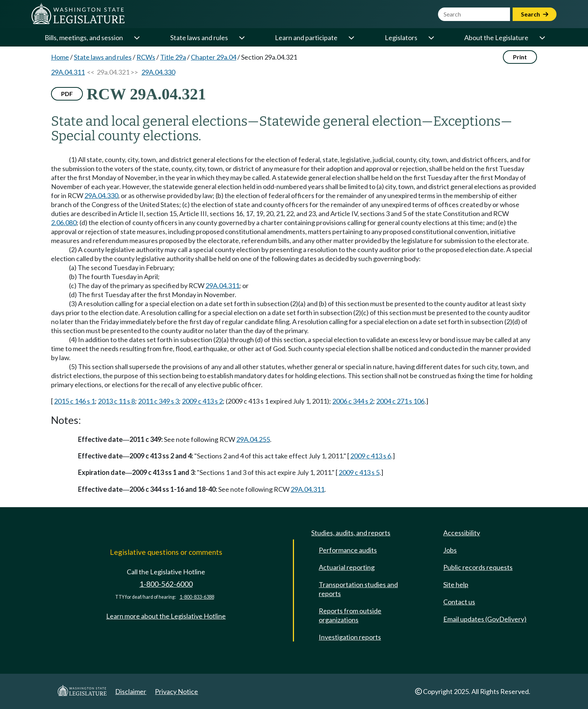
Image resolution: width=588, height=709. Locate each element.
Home (60, 57)
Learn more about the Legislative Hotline (166, 616)
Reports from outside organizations (350, 615)
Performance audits (348, 550)
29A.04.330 (158, 72)
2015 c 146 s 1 (74, 401)
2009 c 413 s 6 (371, 456)
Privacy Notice (176, 691)
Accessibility (462, 533)
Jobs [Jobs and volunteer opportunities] (450, 550)
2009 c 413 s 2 (202, 401)
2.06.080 (64, 222)
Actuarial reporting (347, 567)
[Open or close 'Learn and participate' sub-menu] (351, 38)
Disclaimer (131, 691)
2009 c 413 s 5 (359, 472)
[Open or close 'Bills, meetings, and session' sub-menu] (136, 38)
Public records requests (478, 567)
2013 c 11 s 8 (116, 401)
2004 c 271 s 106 (400, 401)
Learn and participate (306, 38)
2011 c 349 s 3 (158, 401)
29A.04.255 (253, 439)
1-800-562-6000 (166, 584)
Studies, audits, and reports (351, 533)
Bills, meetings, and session (84, 38)
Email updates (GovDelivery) (485, 619)
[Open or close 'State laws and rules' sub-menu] (241, 38)
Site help (456, 584)
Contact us (459, 602)
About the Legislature (496, 38)
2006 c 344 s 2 (353, 401)
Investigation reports (350, 637)
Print (520, 57)
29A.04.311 (68, 72)
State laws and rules (199, 38)
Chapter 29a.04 (214, 57)
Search (535, 14)
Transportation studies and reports (358, 589)
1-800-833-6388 (197, 597)
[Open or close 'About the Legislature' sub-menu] (542, 38)
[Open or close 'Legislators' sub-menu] (431, 38)
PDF (67, 94)
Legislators (401, 38)
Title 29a (173, 57)
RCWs (146, 57)
